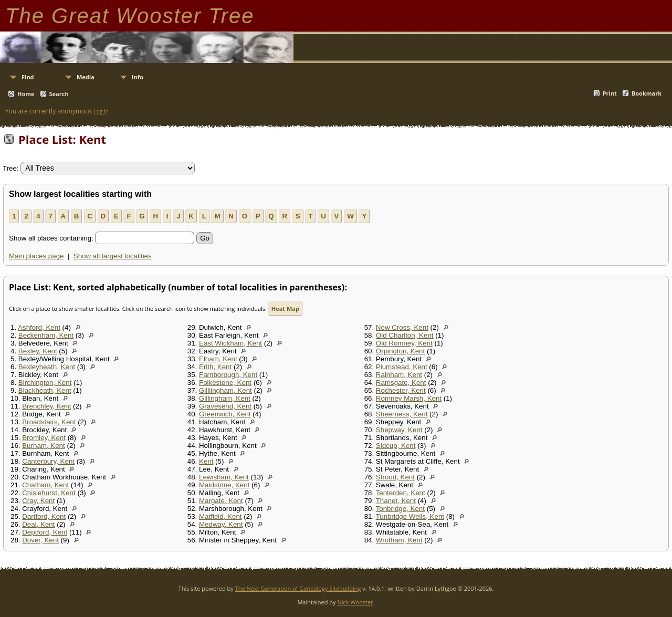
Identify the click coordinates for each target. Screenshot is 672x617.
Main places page (36, 256)
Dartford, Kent (44, 516)
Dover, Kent (40, 540)
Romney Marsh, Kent (409, 398)
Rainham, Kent (399, 375)
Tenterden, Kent (401, 493)
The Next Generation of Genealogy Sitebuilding (298, 588)
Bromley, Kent (44, 438)
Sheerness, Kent (402, 414)
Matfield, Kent (220, 516)
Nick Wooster (355, 602)
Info (138, 77)
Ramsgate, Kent (401, 383)
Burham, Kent (44, 446)
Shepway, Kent (399, 430)
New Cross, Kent (402, 327)
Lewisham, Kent (224, 477)
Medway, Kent (221, 524)
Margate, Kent (221, 501)
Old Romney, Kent (404, 343)
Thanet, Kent (396, 501)
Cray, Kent (38, 501)
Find (28, 77)
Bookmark (647, 93)
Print (610, 93)
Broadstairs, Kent (49, 422)
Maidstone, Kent (224, 485)
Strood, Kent (395, 477)
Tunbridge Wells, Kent (410, 516)
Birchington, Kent (45, 383)
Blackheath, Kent (45, 390)
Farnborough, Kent (228, 375)
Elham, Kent (218, 359)
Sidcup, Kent (396, 446)
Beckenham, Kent (46, 335)
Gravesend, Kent (225, 406)
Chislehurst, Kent (49, 493)
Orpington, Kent (400, 351)
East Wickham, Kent (230, 343)
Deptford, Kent (45, 532)
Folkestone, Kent (225, 383)
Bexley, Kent (38, 351)
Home (26, 94)
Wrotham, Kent (399, 540)
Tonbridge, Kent (400, 509)
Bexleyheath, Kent (47, 367)
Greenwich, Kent (225, 414)
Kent (206, 461)
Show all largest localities (113, 256)
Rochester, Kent (401, 390)
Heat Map (285, 308)
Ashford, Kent (39, 327)
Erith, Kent (215, 367)
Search (59, 94)
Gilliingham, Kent (225, 390)
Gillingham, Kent (225, 398)
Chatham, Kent (45, 485)
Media (86, 77)
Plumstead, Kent (402, 367)
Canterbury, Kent (48, 461)
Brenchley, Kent (46, 406)
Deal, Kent (38, 524)
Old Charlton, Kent (405, 335)
